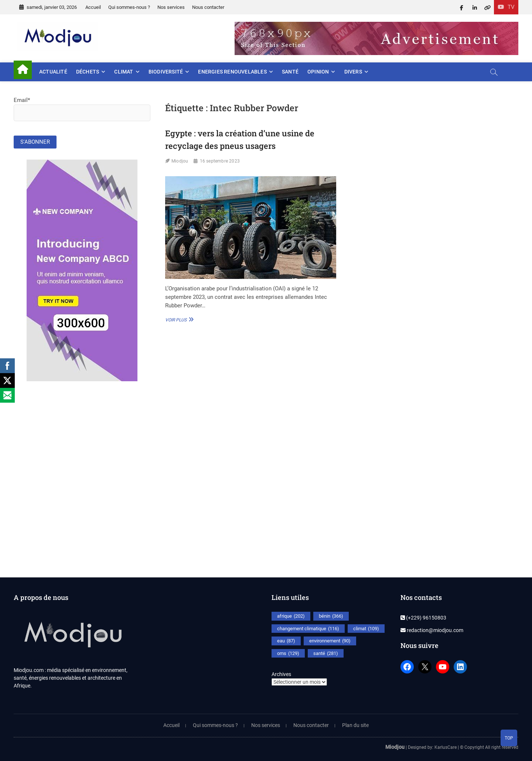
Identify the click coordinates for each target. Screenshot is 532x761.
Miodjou (180, 161)
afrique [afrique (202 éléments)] (291, 616)
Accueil (93, 7)
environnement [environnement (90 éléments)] (330, 641)
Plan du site (355, 725)
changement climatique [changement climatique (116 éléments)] (308, 629)
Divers (353, 72)
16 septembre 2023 (220, 161)
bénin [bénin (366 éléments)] (331, 616)
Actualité (53, 72)
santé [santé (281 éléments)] (326, 653)
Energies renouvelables (232, 72)
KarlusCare (446, 747)
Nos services (171, 7)
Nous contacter (208, 7)
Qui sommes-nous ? (129, 7)
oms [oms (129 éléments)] (288, 653)
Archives (281, 674)
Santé (290, 72)
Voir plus (178, 319)
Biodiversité (166, 72)
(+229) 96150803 (423, 618)
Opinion (318, 72)
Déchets (88, 72)
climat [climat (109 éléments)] (366, 629)
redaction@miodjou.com (432, 630)
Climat (124, 72)
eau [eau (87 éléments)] (286, 641)
